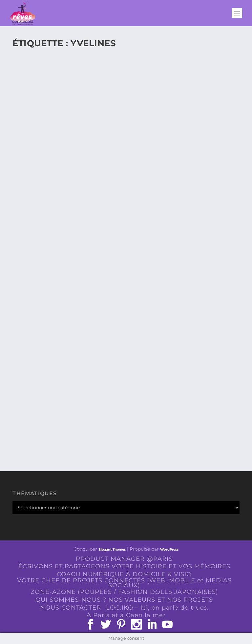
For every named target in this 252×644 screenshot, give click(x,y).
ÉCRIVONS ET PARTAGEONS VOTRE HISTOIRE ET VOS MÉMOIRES (124, 566)
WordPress (169, 549)
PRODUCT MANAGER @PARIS (124, 559)
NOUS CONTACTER (71, 608)
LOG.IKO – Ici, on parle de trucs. (157, 608)
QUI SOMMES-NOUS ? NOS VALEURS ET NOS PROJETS (124, 600)
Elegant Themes (112, 549)
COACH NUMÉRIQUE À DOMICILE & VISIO (124, 574)
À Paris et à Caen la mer (126, 615)
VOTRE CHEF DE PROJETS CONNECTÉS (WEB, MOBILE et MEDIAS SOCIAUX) (124, 583)
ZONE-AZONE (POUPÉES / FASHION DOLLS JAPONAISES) (124, 592)
